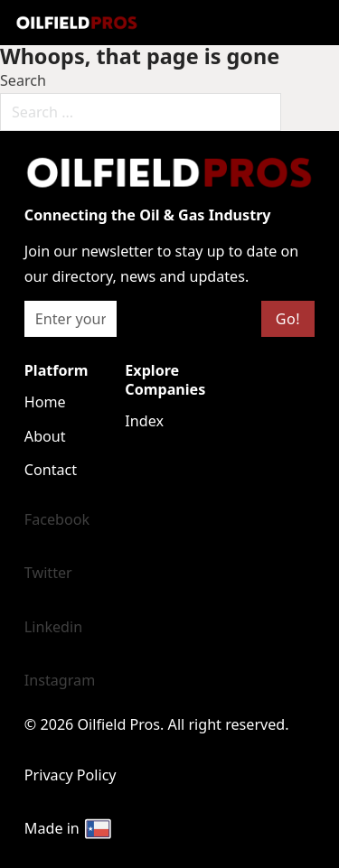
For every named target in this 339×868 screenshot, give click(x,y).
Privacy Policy (71, 775)
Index (144, 421)
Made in (69, 829)
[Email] (71, 319)
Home (45, 402)
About (45, 436)
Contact (51, 470)
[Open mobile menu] (185, 23)
